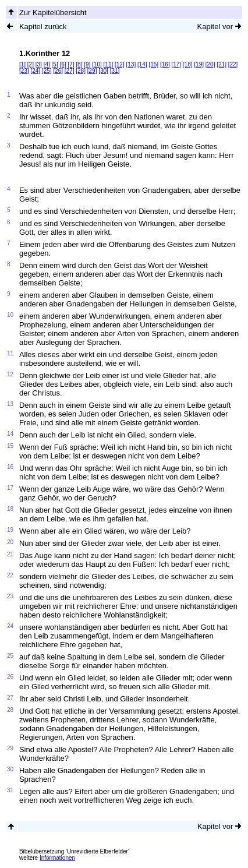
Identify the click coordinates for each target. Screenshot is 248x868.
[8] (79, 64)
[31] (115, 71)
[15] (153, 64)
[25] (47, 71)
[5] (55, 64)
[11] (109, 64)
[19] (199, 64)
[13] (131, 64)
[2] (31, 64)
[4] (47, 64)
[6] (63, 64)
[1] (22, 64)
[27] (70, 71)
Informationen (57, 858)
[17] (176, 64)
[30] (103, 71)
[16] (165, 64)
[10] (97, 64)
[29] (92, 71)
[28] (81, 71)
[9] (87, 64)
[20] (210, 64)
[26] (58, 71)
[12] (120, 64)
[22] (233, 64)
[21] (222, 64)
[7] (71, 64)
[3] (39, 64)
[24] (35, 71)
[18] (188, 64)
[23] (24, 71)
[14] (142, 64)
